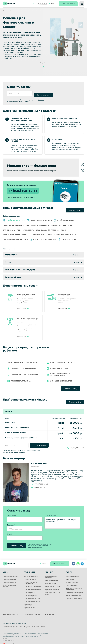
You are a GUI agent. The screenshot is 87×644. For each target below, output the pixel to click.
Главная (5, 11)
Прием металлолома (30, 575)
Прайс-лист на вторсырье (11, 572)
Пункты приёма (75, 207)
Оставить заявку (68, 4)
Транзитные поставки (51, 576)
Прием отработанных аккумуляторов (30, 578)
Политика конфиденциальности (13, 622)
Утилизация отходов (72, 581)
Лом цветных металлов (31, 572)
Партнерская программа (52, 585)
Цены (43, 622)
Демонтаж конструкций (73, 572)
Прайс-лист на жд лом (10, 578)
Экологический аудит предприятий (51, 572)
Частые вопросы (11, 610)
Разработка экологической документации (74, 584)
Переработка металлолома (74, 594)
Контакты (49, 610)
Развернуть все (9, 246)
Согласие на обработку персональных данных (26, 99)
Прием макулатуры (30, 588)
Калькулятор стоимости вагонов (10, 581)
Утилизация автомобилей (73, 591)
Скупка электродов (30, 603)
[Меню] (82, 4)
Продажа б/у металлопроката (74, 588)
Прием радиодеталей (30, 591)
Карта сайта (36, 622)
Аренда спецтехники (72, 578)
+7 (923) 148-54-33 (23, 189)
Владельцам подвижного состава (52, 589)
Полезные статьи (32, 610)
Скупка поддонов (29, 600)
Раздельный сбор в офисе (53, 582)
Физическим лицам (50, 579)
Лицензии (27, 622)
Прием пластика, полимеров (32, 585)
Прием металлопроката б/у (32, 597)
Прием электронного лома (32, 594)
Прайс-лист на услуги (10, 575)
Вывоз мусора (70, 575)
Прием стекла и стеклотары (32, 582)
